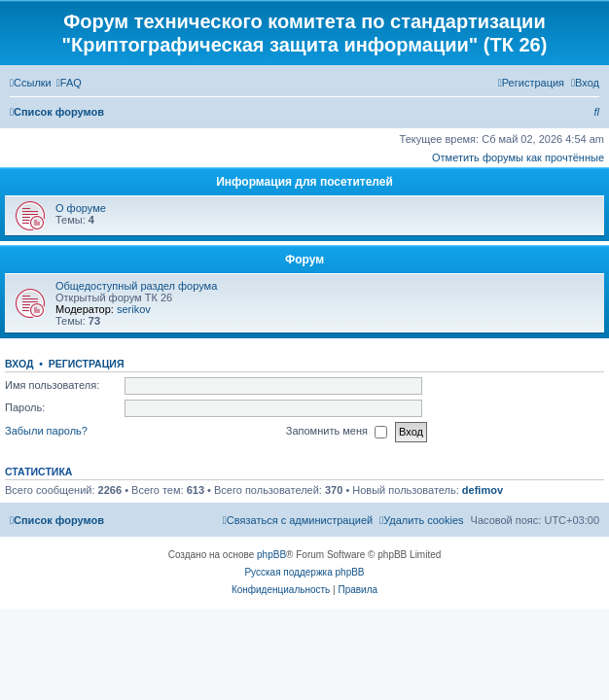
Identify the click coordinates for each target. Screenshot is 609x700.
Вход (19, 364)
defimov (483, 490)
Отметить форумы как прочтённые (518, 157)
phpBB (271, 555)
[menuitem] (69, 83)
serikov (134, 309)
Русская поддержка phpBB (304, 572)
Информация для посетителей (304, 182)
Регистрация (87, 364)
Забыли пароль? (46, 431)
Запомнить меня (337, 432)
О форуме (81, 208)
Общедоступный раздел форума (136, 286)
